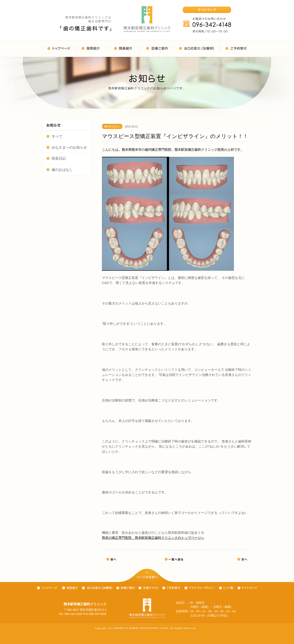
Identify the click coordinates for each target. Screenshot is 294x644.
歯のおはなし (60, 169)
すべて (54, 136)
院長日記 (56, 158)
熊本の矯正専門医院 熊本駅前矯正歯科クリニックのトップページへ (153, 538)
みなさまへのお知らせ (67, 147)
